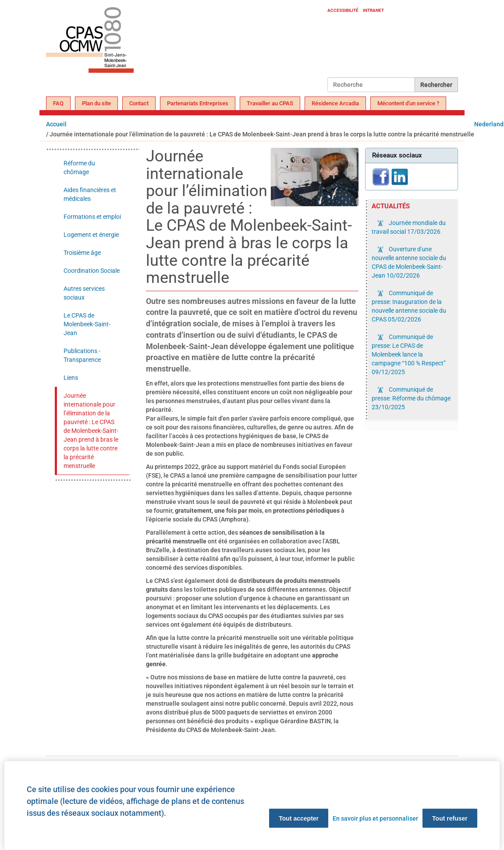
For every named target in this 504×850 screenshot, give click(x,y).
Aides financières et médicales (90, 194)
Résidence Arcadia (335, 103)
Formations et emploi (92, 217)
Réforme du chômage (79, 168)
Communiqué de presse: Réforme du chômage (411, 398)
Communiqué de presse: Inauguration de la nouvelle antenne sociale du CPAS (409, 306)
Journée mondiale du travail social (409, 227)
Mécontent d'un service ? (408, 103)
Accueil (56, 124)
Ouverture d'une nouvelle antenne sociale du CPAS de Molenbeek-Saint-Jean (409, 262)
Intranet (373, 10)
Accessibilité (343, 10)
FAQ (58, 103)
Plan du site (96, 103)
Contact (139, 103)
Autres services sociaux (84, 293)
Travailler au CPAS (270, 103)
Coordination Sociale (92, 271)
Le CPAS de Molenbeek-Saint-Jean (87, 324)
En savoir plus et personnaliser (375, 818)
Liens (71, 378)
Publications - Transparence (82, 355)
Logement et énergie (91, 235)
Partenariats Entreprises (198, 103)
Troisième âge (82, 253)
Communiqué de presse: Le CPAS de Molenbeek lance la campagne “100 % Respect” (409, 354)
